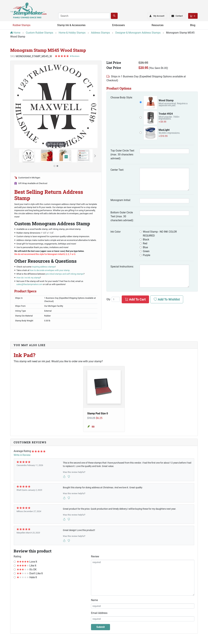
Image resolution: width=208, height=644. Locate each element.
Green (146, 251)
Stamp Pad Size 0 (98, 413)
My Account (156, 15)
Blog (193, 25)
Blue (145, 247)
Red (145, 243)
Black (146, 240)
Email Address (99, 613)
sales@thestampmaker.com (29, 284)
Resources (158, 25)
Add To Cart (135, 299)
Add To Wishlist (167, 299)
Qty (108, 299)
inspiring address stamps (43, 267)
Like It (27, 566)
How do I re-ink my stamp (28, 278)
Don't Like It (30, 573)
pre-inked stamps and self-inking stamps (65, 274)
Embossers (118, 25)
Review (95, 556)
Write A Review (22, 455)
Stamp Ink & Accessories (71, 25)
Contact (179, 16)
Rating (17, 556)
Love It (27, 562)
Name (94, 600)
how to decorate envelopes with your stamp (50, 270)
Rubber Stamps (22, 25)
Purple (146, 255)
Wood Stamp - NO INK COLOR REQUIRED (160, 234)
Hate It (27, 577)
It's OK (27, 569)
